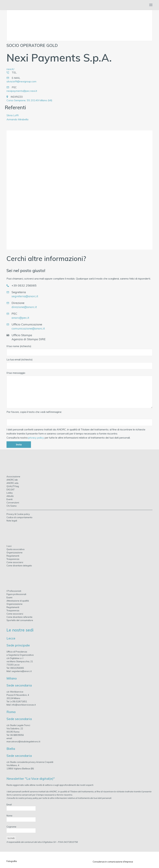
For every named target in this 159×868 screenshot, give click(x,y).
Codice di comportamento (19, 517)
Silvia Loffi (13, 115)
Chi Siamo (12, 506)
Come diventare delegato (19, 566)
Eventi (10, 499)
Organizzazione (14, 553)
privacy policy (36, 438)
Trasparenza (13, 559)
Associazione (13, 476)
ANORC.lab (12, 480)
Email (9, 805)
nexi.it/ (10, 69)
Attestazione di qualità (18, 601)
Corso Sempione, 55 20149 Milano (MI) (29, 100)
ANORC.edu (12, 483)
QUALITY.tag (13, 486)
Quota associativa (15, 549)
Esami (9, 597)
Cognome (11, 827)
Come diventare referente (19, 617)
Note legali (12, 521)
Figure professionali (16, 594)
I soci (9, 546)
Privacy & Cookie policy (18, 514)
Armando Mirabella (17, 119)
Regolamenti (13, 556)
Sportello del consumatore (20, 620)
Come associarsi (15, 562)
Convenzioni (13, 503)
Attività (10, 496)
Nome (9, 816)
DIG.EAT (11, 490)
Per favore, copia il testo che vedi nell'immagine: (34, 412)
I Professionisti (14, 591)
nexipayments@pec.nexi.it (22, 91)
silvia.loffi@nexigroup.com (21, 81)
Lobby (10, 493)
